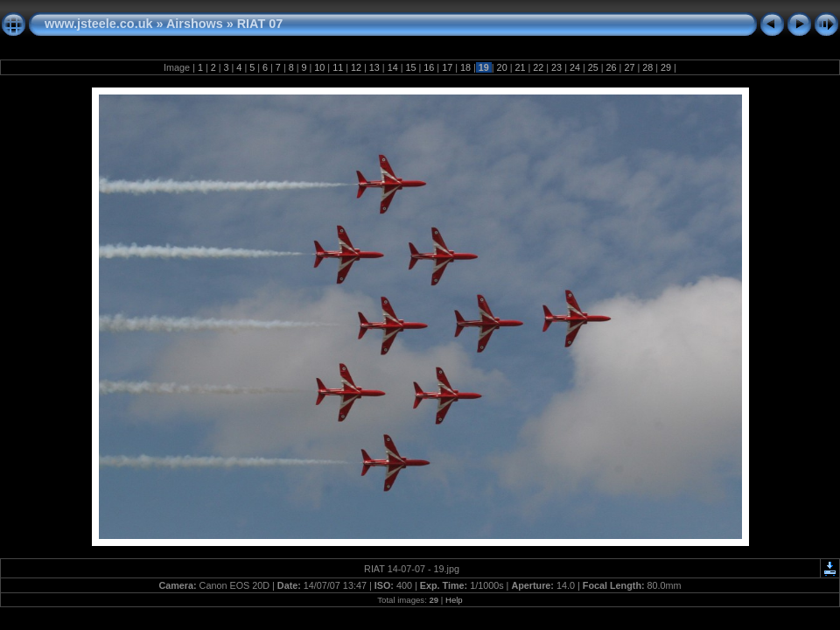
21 (520, 67)
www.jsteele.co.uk (98, 24)
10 (319, 67)
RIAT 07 (260, 24)
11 (338, 67)
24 (575, 67)
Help (454, 600)
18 (465, 67)
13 (374, 67)
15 (410, 67)
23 (556, 67)
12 (356, 67)
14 (393, 67)
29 (666, 67)
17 (447, 67)
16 (429, 67)
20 (502, 67)
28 (647, 67)
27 (629, 67)
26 (612, 67)
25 (593, 67)
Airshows (195, 24)
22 (538, 67)
